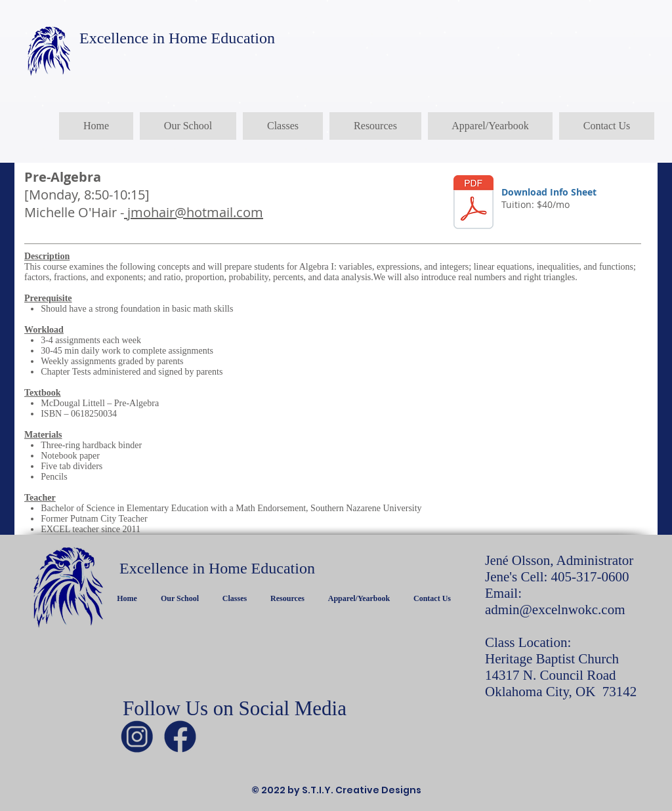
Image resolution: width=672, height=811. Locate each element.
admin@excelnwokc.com (555, 610)
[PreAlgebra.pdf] (473, 204)
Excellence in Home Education (177, 38)
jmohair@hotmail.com (194, 212)
